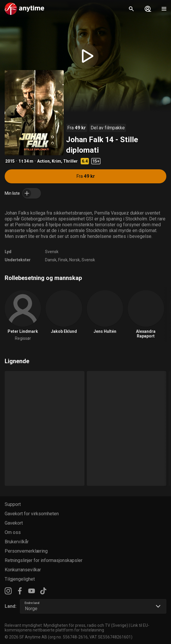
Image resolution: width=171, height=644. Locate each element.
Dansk (51, 260)
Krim (56, 161)
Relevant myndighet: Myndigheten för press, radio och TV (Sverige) (66, 625)
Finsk (63, 260)
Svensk (52, 252)
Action (43, 161)
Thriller (70, 161)
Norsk (75, 260)
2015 (10, 161)
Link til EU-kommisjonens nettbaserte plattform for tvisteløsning (77, 628)
